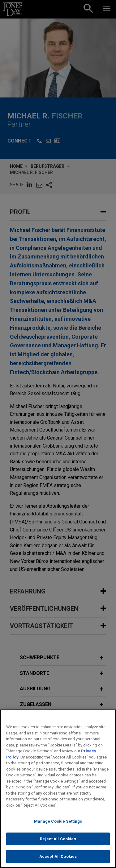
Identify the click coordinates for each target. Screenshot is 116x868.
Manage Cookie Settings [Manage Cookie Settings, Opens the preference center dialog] (58, 827)
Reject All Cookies (58, 844)
